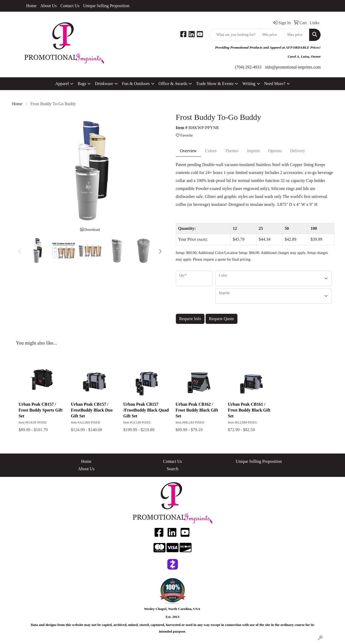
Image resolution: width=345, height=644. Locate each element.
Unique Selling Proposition (106, 6)
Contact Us (70, 6)
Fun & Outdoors (136, 84)
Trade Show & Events (215, 84)
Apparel (62, 84)
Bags (82, 84)
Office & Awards (173, 84)
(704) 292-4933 (248, 67)
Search (173, 469)
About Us (49, 6)
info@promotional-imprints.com (293, 67)
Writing (249, 84)
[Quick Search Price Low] (272, 35)
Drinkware (104, 84)
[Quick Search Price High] (297, 35)
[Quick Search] (234, 35)
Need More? (275, 84)
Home (31, 6)
